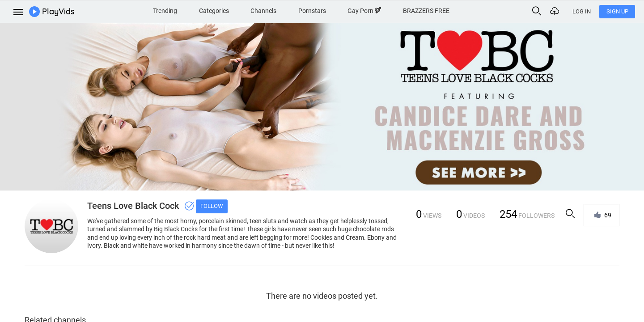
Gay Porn (364, 11)
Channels (263, 11)
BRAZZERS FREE (426, 11)
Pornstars (312, 11)
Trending (165, 11)
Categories (214, 11)
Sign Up (617, 11)
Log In (582, 11)
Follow (212, 206)
